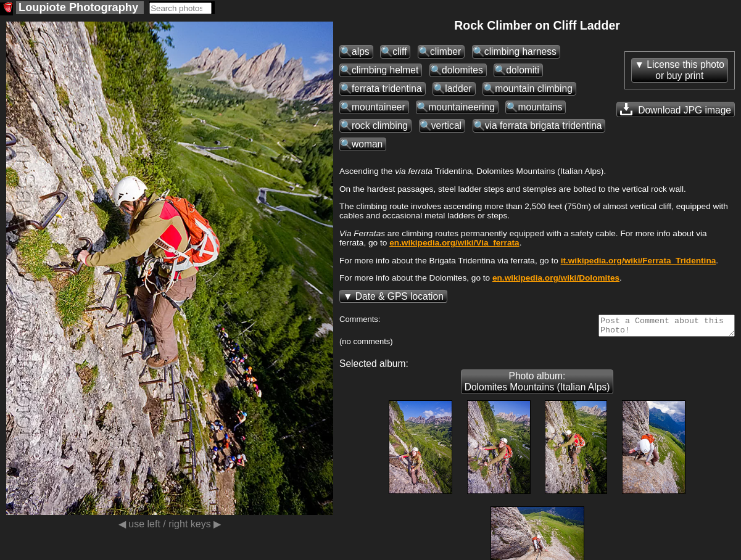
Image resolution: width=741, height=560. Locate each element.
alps (361, 51)
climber (445, 51)
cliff (399, 51)
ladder (458, 89)
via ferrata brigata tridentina (544, 126)
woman (367, 144)
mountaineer (379, 107)
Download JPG (676, 109)
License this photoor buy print (685, 70)
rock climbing (380, 126)
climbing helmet (385, 70)
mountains (540, 107)
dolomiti (523, 70)
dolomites (462, 70)
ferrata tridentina (387, 89)
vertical (446, 126)
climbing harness (520, 51)
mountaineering (462, 107)
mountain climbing (534, 89)
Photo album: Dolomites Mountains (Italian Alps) (537, 385)
